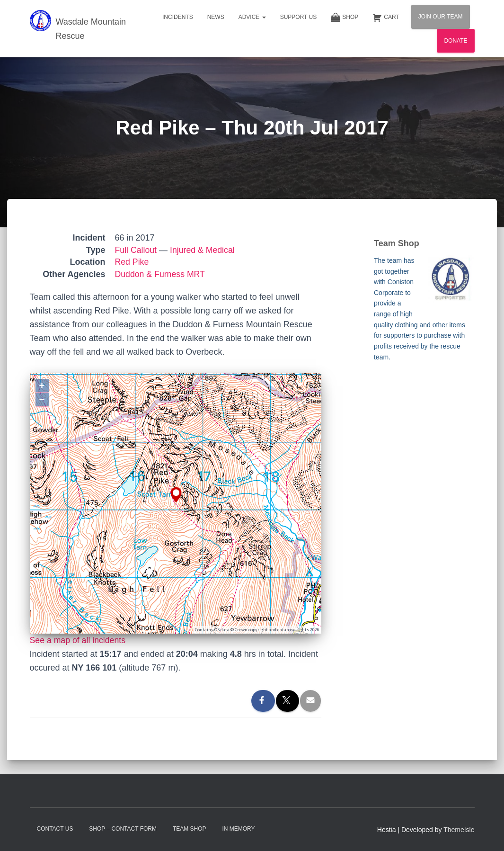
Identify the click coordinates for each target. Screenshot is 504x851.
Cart (386, 18)
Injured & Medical (204, 250)
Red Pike (132, 262)
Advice (252, 17)
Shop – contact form (123, 829)
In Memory (238, 829)
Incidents (178, 17)
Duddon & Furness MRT (161, 274)
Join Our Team (441, 17)
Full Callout (136, 250)
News (216, 17)
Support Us (299, 17)
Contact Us (55, 829)
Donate (455, 41)
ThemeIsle (459, 830)
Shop (345, 18)
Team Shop (190, 829)
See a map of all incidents (79, 640)
